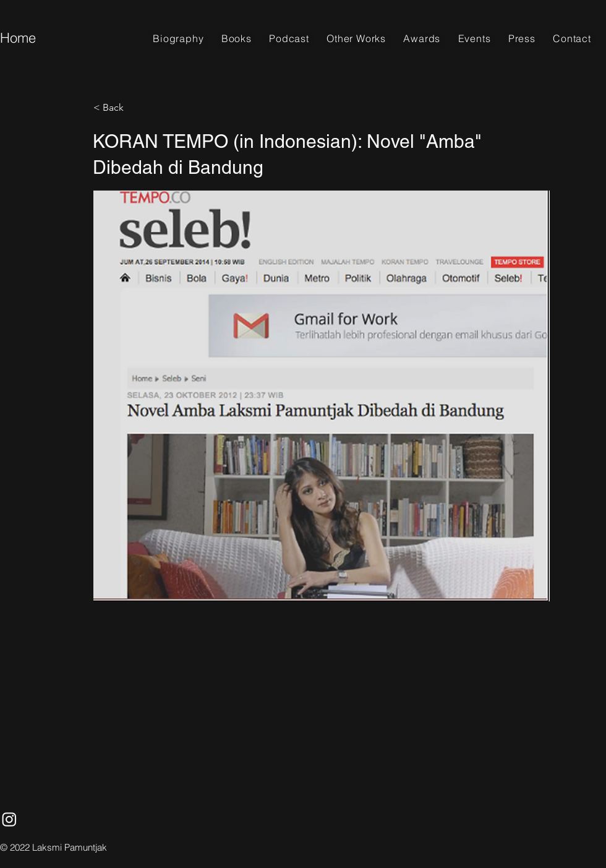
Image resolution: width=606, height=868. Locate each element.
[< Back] (134, 108)
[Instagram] (9, 819)
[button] (237, 38)
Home (18, 38)
